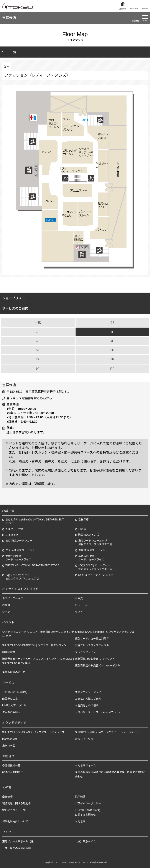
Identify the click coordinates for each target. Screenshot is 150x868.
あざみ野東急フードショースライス (91, 558)
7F (38, 359)
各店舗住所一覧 (11, 765)
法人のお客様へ (11, 712)
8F (112, 359)
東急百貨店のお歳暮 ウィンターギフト (98, 666)
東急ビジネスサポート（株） (19, 841)
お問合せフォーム (86, 765)
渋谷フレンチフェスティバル (92, 645)
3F (38, 341)
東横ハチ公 (9, 746)
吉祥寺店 (9, 18)
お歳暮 (6, 605)
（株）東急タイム (86, 841)
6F (112, 350)
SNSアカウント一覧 (14, 810)
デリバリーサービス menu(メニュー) (97, 712)
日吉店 (82, 529)
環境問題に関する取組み (16, 803)
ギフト (79, 612)
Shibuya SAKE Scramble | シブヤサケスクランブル (105, 632)
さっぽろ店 (12, 535)
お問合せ (80, 822)
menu (145, 21)
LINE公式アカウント (14, 706)
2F (112, 332)
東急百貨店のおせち (14, 672)
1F (38, 332)
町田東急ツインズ (89, 535)
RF (112, 369)
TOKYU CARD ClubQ (15, 692)
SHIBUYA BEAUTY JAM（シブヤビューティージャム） (107, 732)
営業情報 (135, 21)
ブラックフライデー (87, 652)
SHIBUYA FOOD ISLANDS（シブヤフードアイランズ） (35, 732)
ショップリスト (14, 298)
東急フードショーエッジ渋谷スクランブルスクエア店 (95, 542)
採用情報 (80, 797)
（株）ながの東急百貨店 (16, 848)
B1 (112, 322)
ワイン (6, 612)
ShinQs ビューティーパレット (96, 575)
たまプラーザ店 (14, 529)
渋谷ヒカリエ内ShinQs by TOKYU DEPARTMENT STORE (35, 521)
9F (38, 369)
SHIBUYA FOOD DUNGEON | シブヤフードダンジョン (34, 645)
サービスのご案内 (15, 308)
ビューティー (83, 605)
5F (38, 350)
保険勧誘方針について (15, 822)
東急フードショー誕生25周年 (92, 639)
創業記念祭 (9, 652)
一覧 (38, 322)
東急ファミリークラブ (88, 692)
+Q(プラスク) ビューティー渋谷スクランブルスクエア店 (95, 567)
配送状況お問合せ (13, 772)
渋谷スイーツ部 (84, 739)
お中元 (79, 598)
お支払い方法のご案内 (88, 699)
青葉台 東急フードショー (93, 550)
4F (112, 341)
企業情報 (7, 797)
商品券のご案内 (11, 699)
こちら (41, 398)
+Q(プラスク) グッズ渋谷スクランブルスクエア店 (22, 577)
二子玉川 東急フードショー (21, 550)
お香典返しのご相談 (87, 706)
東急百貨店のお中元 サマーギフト (95, 659)
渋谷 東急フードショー (19, 541)
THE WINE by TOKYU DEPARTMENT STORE (32, 565)
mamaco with (10, 739)
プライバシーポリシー (88, 803)
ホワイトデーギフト (14, 598)
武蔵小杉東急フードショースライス (18, 558)
